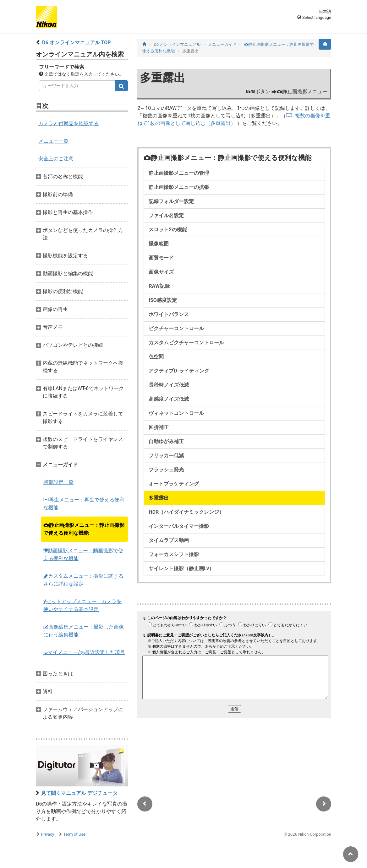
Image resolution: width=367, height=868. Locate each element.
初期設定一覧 (58, 482)
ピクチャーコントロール (176, 328)
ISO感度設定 (163, 300)
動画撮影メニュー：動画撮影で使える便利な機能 (83, 555)
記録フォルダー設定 (171, 201)
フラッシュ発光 (166, 470)
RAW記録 (159, 286)
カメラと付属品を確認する (68, 123)
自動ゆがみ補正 (166, 441)
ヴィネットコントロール (176, 413)
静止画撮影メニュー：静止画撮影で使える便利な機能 (84, 529)
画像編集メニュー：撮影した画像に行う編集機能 (84, 631)
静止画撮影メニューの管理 (179, 173)
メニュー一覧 (53, 141)
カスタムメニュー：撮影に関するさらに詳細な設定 (83, 580)
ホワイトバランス (169, 314)
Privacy (47, 834)
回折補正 (159, 427)
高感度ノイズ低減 (169, 399)
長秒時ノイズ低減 (169, 385)
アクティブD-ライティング (179, 371)
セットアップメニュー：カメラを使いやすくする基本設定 (82, 605)
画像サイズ (161, 272)
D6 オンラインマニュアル (177, 44)
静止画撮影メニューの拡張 (179, 187)
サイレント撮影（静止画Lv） (181, 568)
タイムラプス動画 (169, 540)
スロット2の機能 (168, 230)
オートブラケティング (174, 484)
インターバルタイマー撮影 (179, 526)
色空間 (156, 357)
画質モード (161, 258)
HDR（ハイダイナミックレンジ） (186, 512)
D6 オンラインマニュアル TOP (77, 43)
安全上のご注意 (56, 159)
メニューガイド (222, 44)
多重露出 (159, 498)
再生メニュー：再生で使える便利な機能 (84, 504)
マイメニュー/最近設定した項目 (84, 652)
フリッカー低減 (166, 455)
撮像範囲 (159, 244)
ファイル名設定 (166, 215)
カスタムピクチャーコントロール (186, 343)
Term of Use (74, 834)
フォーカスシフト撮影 (174, 554)
